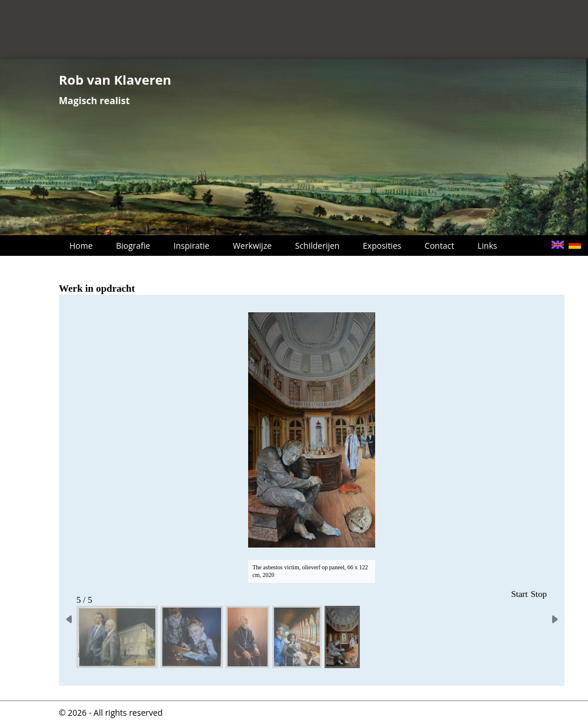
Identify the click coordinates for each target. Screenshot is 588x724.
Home (81, 246)
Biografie (133, 246)
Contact (439, 246)
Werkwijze (252, 246)
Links (487, 246)
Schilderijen (318, 246)
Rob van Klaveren (115, 79)
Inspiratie (191, 246)
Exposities (382, 246)
